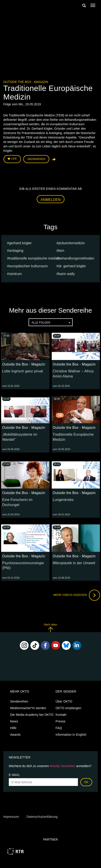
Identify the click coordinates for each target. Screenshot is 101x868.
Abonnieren (36, 159)
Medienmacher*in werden (28, 708)
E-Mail (14, 775)
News (14, 721)
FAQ (59, 728)
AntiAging (16, 251)
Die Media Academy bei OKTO (32, 715)
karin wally (67, 274)
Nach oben (50, 628)
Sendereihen (19, 701)
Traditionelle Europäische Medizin (35, 258)
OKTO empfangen (68, 708)
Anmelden (51, 200)
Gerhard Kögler (20, 243)
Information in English (71, 735)
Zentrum (15, 274)
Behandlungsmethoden (76, 258)
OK (86, 782)
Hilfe (13, 728)
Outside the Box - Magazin (26, 82)
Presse (60, 721)
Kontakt (61, 715)
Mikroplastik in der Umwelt (74, 563)
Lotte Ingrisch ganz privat (23, 371)
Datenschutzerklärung (42, 817)
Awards (15, 735)
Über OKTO (64, 701)
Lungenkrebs (63, 500)
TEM (61, 251)
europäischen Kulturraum (28, 266)
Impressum (11, 817)
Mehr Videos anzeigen (77, 595)
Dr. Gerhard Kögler (72, 266)
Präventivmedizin (72, 243)
